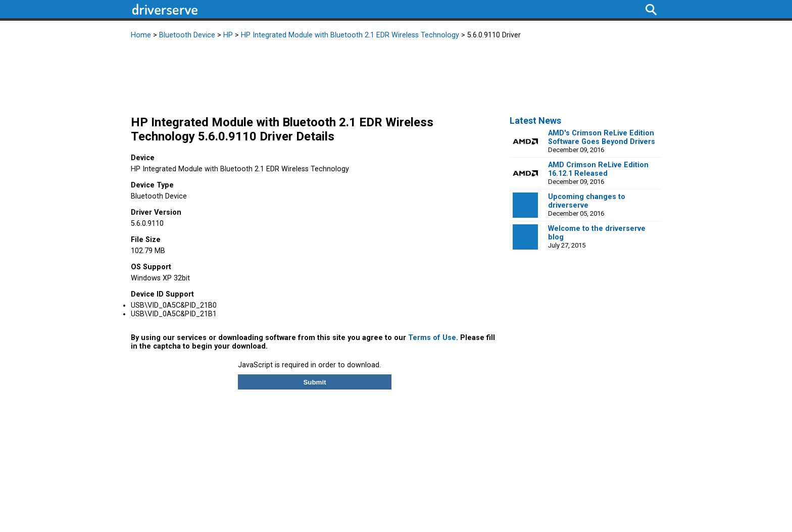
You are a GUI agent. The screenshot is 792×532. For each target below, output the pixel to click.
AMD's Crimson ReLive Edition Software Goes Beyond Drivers (602, 137)
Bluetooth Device (187, 35)
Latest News (535, 120)
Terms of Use (432, 338)
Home (141, 35)
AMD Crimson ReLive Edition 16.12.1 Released (598, 169)
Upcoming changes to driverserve (587, 201)
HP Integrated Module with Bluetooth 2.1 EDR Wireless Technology (350, 35)
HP (228, 35)
